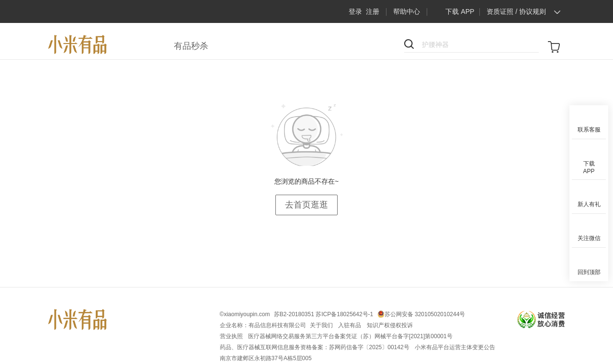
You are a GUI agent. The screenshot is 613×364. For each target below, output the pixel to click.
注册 (373, 11)
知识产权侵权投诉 (390, 325)
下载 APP (453, 11)
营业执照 (232, 336)
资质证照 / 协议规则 (516, 11)
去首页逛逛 (306, 205)
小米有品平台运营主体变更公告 (455, 347)
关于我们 (322, 325)
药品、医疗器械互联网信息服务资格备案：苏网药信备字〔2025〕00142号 (315, 347)
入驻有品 (350, 325)
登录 (355, 11)
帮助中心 (407, 11)
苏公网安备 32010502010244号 (425, 314)
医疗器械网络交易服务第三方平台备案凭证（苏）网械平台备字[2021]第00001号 (350, 336)
